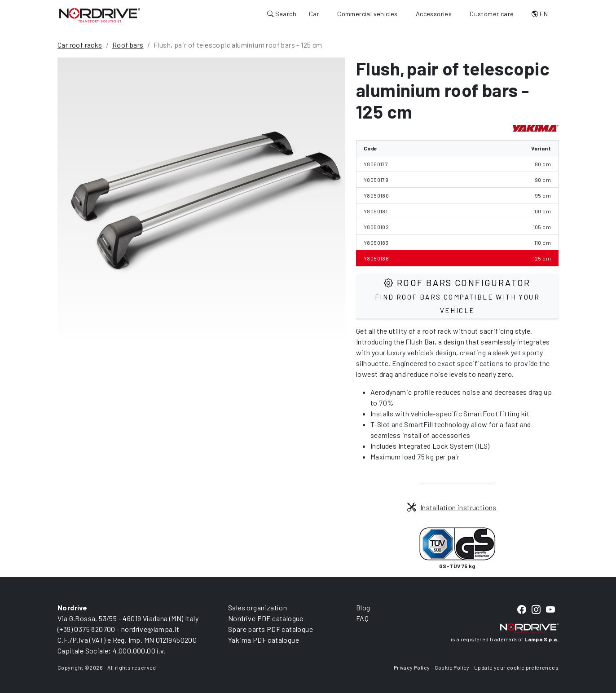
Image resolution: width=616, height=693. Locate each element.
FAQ (362, 618)
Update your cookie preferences (516, 667)
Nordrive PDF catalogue (266, 618)
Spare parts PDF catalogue (271, 629)
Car (314, 14)
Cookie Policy (452, 667)
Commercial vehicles (367, 14)
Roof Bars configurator (457, 296)
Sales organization (257, 607)
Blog (363, 607)
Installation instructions (452, 507)
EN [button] (540, 14)
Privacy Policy (412, 667)
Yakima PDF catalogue (264, 640)
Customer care (492, 14)
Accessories (434, 14)
